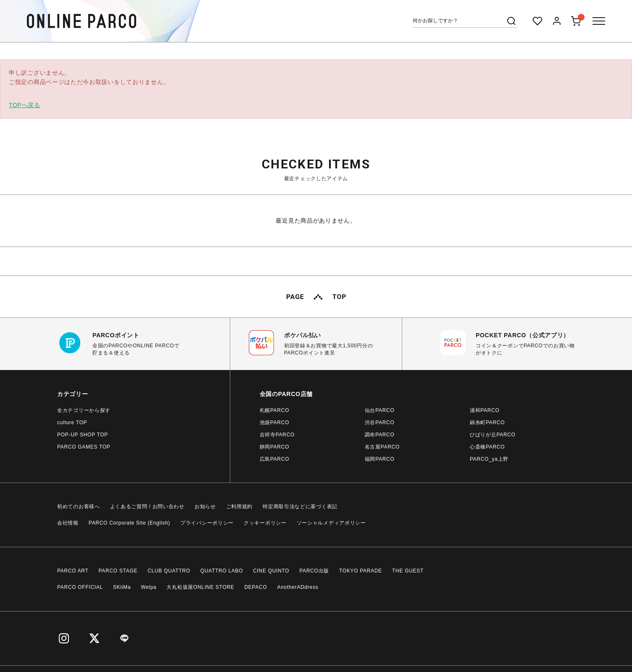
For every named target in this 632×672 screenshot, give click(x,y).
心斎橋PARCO (487, 447)
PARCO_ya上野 (489, 459)
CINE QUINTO (271, 571)
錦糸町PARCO (487, 423)
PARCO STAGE (118, 571)
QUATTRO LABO (222, 571)
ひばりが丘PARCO (493, 435)
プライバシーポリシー (207, 523)
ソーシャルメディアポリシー (331, 523)
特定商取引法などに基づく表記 (300, 507)
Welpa (149, 587)
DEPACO (256, 587)
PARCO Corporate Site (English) (129, 523)
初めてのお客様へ (79, 507)
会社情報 (68, 523)
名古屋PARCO (382, 447)
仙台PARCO (380, 410)
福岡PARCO (380, 459)
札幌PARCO (275, 410)
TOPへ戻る (25, 105)
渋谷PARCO (380, 423)
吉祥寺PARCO (277, 435)
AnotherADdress (298, 587)
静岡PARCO (275, 447)
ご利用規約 (240, 507)
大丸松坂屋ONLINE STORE (200, 587)
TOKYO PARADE (361, 571)
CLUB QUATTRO (169, 571)
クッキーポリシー (265, 523)
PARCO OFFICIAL (80, 587)
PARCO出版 (314, 571)
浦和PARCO (485, 410)
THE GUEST (408, 571)
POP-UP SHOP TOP (83, 435)
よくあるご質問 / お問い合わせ (147, 507)
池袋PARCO (275, 423)
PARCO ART (73, 571)
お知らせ (205, 507)
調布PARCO (380, 435)
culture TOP (72, 423)
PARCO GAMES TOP (84, 447)
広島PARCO (275, 459)
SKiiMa (122, 587)
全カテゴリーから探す (84, 410)
